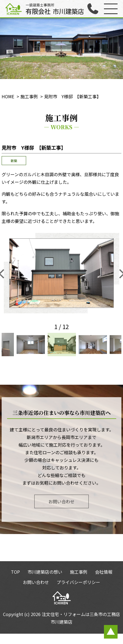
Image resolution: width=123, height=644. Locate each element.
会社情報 (104, 572)
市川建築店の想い (45, 572)
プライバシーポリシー (78, 582)
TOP (15, 572)
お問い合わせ (61, 501)
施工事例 (79, 572)
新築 (14, 161)
